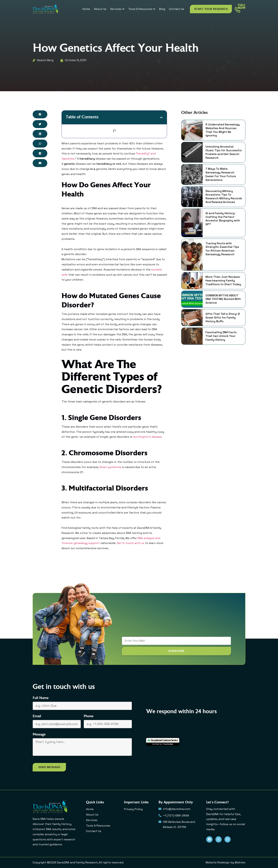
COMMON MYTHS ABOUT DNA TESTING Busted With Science (223, 299)
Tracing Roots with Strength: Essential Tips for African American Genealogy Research (222, 249)
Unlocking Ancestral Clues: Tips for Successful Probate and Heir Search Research (224, 152)
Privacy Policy (133, 809)
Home (90, 809)
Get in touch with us (131, 543)
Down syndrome (110, 467)
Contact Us (94, 831)
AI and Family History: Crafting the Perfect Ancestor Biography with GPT (223, 219)
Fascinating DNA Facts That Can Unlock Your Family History (221, 336)
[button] (40, 114)
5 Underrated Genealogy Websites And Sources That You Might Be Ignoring (223, 130)
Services (92, 820)
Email (37, 716)
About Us (92, 815)
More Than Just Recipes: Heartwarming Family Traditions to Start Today (223, 281)
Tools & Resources (98, 826)
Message (39, 735)
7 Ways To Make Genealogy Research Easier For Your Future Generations (221, 174)
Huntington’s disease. (148, 437)
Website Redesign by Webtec (225, 862)
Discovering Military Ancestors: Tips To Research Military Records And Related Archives (224, 197)
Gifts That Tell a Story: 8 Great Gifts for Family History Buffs (223, 318)
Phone (89, 716)
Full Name (41, 698)
